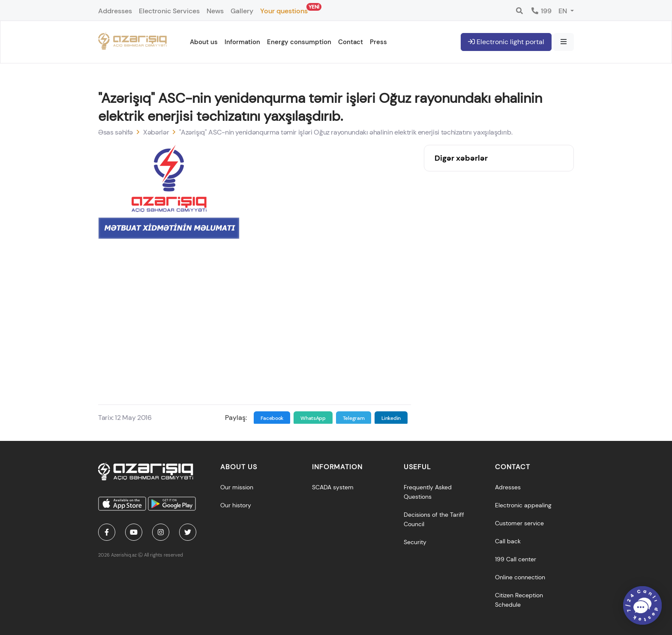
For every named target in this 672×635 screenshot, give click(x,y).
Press (378, 42)
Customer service (519, 523)
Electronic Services (169, 11)
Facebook (272, 418)
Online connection (520, 577)
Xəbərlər (156, 132)
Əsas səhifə (115, 132)
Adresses (508, 487)
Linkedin (391, 418)
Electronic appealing (523, 505)
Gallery (242, 11)
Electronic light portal (506, 42)
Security (415, 542)
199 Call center (516, 559)
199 (541, 11)
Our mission (237, 487)
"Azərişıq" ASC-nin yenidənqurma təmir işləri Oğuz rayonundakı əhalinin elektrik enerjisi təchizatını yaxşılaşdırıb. (346, 132)
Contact (351, 42)
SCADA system (333, 487)
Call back (508, 541)
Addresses (115, 11)
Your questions (284, 9)
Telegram (354, 418)
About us (204, 42)
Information (242, 42)
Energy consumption (299, 42)
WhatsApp (313, 418)
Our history (236, 505)
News (215, 11)
